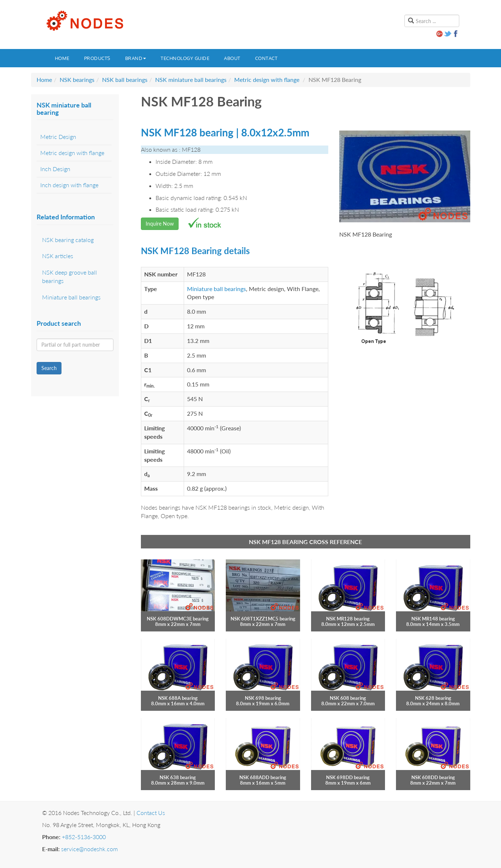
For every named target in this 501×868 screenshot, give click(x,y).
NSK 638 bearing (178, 777)
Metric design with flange (267, 80)
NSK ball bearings (125, 80)
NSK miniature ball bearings (191, 80)
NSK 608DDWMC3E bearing (178, 619)
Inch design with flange (69, 185)
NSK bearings (77, 80)
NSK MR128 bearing (348, 619)
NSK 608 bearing (348, 698)
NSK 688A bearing (178, 698)
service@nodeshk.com (89, 849)
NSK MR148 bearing (433, 619)
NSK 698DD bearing (348, 777)
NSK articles (58, 256)
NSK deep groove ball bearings (70, 276)
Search (49, 368)
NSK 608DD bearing (433, 777)
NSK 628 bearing (433, 698)
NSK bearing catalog (68, 240)
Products (97, 58)
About (232, 58)
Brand (136, 58)
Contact (266, 58)
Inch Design (55, 169)
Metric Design (58, 137)
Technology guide (185, 58)
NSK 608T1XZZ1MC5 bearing (263, 619)
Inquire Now (160, 224)
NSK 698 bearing (263, 698)
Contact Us (151, 813)
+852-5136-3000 (84, 837)
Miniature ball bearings (216, 289)
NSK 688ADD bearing (263, 777)
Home (62, 58)
